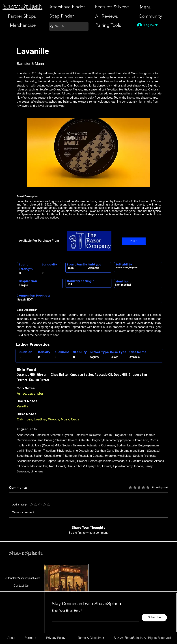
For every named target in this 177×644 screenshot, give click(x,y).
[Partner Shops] (22, 16)
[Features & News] (112, 7)
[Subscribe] (154, 618)
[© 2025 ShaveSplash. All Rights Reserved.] (143, 638)
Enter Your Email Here (66, 611)
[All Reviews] (107, 16)
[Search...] (68, 26)
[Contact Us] (21, 585)
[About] (11, 638)
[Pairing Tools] (108, 25)
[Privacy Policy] (56, 638)
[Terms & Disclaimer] (91, 638)
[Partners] (30, 638)
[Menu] (146, 7)
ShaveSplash (25, 553)
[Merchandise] (23, 25)
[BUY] (134, 241)
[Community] (152, 16)
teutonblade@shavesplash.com (22, 578)
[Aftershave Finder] (67, 7)
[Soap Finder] (61, 16)
